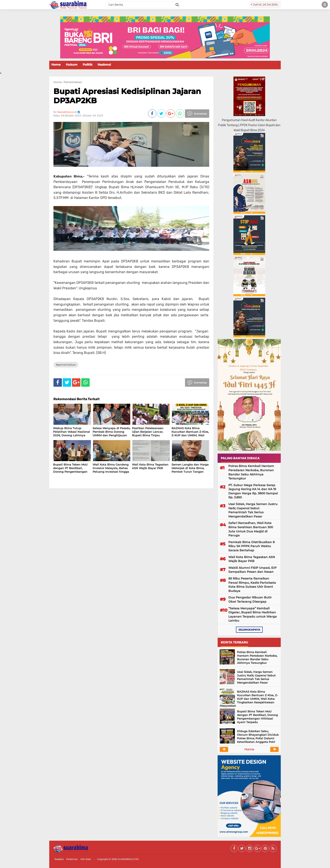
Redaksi (59, 859)
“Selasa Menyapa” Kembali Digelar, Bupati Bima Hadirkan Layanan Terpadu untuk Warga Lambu (253, 615)
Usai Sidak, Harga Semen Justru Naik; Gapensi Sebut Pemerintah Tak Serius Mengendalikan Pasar (253, 510)
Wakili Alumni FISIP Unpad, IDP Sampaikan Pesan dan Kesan (252, 570)
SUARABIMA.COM (128, 859)
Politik (88, 65)
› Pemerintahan (72, 82)
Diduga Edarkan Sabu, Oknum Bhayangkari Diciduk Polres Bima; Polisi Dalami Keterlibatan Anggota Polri (258, 736)
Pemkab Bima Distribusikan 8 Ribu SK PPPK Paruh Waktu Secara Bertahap (251, 546)
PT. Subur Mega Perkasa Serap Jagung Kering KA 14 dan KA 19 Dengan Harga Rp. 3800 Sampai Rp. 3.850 (253, 491)
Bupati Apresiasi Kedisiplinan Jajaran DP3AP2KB (127, 96)
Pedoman (72, 859)
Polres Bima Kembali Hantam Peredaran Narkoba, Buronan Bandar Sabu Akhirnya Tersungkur (251, 472)
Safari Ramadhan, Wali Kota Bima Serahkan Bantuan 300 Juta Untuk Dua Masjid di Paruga (251, 529)
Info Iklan (86, 859)
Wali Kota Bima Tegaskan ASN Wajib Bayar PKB (252, 559)
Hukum (72, 65)
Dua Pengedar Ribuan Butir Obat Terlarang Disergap (250, 599)
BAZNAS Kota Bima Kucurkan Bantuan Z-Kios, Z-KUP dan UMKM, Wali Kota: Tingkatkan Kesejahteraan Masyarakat (249, 699)
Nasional (104, 65)
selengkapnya (249, 630)
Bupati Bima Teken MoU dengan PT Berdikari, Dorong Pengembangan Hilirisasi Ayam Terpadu (257, 717)
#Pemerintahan (66, 365)
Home (56, 65)
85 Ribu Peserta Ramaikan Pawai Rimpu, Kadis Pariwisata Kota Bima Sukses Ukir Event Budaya (252, 585)
